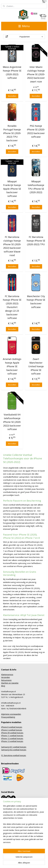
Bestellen (12, 96)
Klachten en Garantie (10, 683)
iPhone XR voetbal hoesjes (12, 733)
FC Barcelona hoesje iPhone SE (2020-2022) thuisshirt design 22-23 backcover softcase (12, 307)
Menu (24, 26)
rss (34, 859)
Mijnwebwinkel (32, 863)
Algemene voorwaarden (11, 714)
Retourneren (6, 680)
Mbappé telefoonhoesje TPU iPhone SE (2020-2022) (36, 187)
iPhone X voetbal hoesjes (12, 730)
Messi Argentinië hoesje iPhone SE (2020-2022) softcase (12, 72)
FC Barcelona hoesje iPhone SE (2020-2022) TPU (36, 241)
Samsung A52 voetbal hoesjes (14, 750)
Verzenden (6, 677)
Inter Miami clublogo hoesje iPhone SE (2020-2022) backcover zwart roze (36, 74)
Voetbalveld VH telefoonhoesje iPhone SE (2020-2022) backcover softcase (12, 422)
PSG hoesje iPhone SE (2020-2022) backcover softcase (36, 131)
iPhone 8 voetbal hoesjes (12, 727)
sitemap (28, 859)
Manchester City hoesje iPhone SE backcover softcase (36, 302)
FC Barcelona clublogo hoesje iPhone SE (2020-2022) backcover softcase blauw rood (12, 246)
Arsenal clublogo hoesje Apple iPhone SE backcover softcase (12, 366)
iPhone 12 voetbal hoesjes (12, 738)
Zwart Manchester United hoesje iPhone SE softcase (36, 366)
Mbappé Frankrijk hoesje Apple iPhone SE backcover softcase (12, 189)
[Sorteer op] (24, 37)
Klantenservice (7, 675)
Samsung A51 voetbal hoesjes (14, 747)
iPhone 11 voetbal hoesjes (12, 736)
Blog (3, 686)
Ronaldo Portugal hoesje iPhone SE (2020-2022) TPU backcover (12, 133)
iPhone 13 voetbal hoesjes (12, 741)
